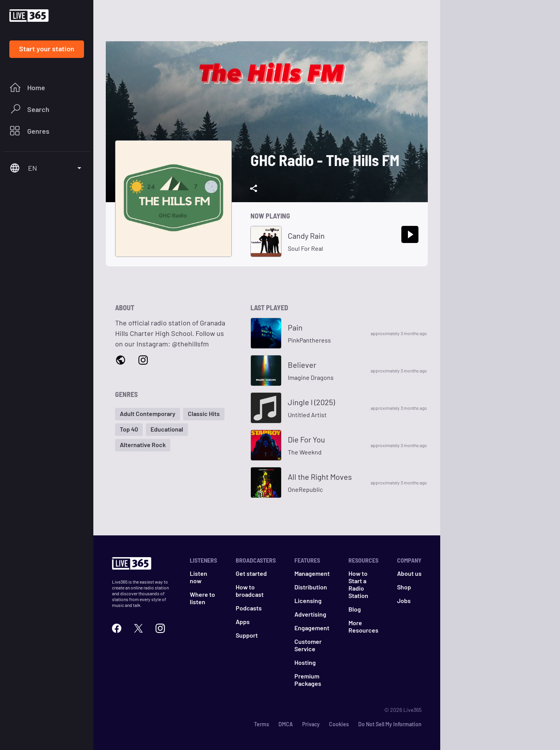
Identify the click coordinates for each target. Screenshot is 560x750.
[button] (148, 414)
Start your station (47, 49)
